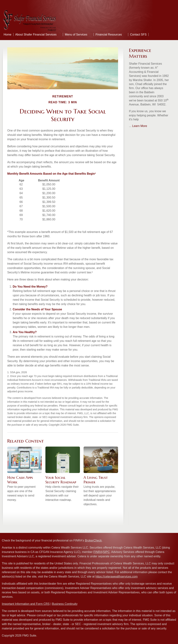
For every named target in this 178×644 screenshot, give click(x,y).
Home (8, 35)
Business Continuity (65, 604)
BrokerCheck (93, 540)
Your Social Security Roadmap (61, 480)
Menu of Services (76, 35)
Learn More (140, 126)
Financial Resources (109, 35)
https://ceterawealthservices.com (116, 577)
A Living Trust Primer (96, 480)
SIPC (106, 552)
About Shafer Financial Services (36, 35)
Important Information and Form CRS (26, 604)
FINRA (98, 552)
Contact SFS (138, 35)
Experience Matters (140, 53)
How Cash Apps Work (20, 480)
